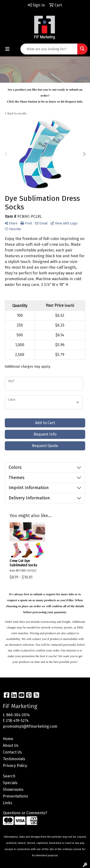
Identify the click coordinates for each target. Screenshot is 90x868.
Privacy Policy (15, 766)
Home (8, 739)
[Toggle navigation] (7, 49)
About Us (11, 745)
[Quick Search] (49, 49)
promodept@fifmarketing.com (30, 726)
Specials (10, 783)
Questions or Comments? (25, 813)
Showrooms (13, 789)
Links (8, 803)
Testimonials (14, 759)
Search (9, 776)
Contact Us (12, 752)
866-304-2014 (18, 715)
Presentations (15, 796)
